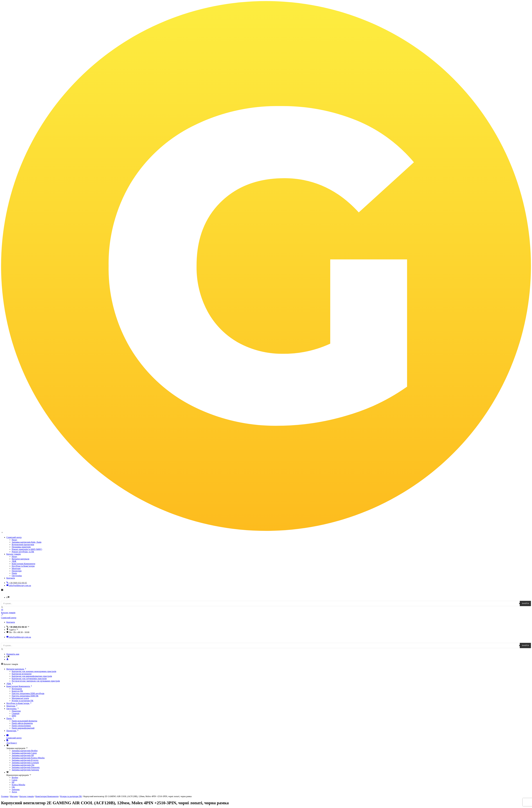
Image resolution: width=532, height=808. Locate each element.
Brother (15, 777)
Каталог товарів (13, 554)
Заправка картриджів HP (23, 755)
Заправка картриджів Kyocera (25, 760)
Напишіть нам (13, 654)
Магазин (14, 796)
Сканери (16, 713)
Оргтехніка (17, 576)
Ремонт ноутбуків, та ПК (23, 552)
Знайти (525, 603)
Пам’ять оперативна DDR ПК (25, 696)
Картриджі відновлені (22, 674)
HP (13, 782)
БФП (14, 716)
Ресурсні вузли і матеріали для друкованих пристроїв (36, 681)
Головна (5, 796)
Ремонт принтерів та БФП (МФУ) (27, 549)
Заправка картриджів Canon (24, 753)
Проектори (17, 571)
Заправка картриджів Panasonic (26, 767)
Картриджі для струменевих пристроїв (29, 679)
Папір (14, 573)
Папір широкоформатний (23, 728)
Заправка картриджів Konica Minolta (28, 758)
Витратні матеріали (20, 559)
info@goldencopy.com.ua (19, 585)
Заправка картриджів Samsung (25, 770)
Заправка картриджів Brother (25, 751)
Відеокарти (17, 689)
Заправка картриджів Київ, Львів (27, 542)
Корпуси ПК (17, 691)
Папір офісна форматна (22, 723)
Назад (14, 540)
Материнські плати (20, 698)
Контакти (11, 578)
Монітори (16, 568)
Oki (13, 787)
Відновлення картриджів (23, 544)
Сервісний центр (14, 537)
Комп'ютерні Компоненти (47, 796)
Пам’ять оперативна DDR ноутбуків (28, 693)
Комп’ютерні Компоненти (23, 564)
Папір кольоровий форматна (24, 721)
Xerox (14, 792)
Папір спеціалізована (21, 726)
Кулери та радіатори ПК (23, 701)
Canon (14, 780)
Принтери (16, 711)
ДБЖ (14, 561)
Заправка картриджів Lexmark (25, 763)
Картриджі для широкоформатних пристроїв (32, 676)
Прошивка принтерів (21, 547)
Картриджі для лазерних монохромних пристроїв (34, 671)
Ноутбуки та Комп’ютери (23, 566)
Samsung (16, 789)
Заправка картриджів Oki (23, 765)
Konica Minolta (18, 785)
